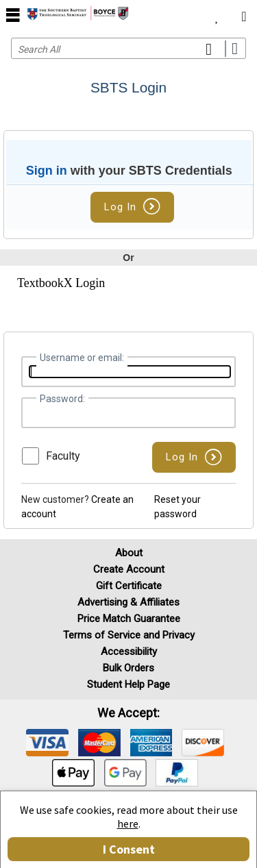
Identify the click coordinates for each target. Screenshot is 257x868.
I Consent (129, 849)
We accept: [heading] (128, 713)
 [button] (13, 14)
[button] (194, 457)
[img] (47, 743)
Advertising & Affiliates (128, 602)
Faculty (63, 456)
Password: (62, 399)
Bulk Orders (128, 668)
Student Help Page (128, 684)
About (129, 553)
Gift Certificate (129, 586)
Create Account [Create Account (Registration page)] (129, 569)
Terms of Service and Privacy (129, 635)
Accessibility (129, 652)
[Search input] (128, 48)
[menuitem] (217, 14)
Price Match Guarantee (129, 619)
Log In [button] (132, 207)
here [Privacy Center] (128, 823)
